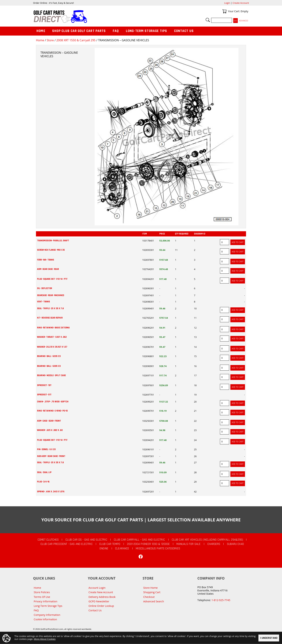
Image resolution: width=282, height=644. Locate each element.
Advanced (244, 21)
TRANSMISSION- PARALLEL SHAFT (53, 241)
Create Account (241, 3)
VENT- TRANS (43, 302)
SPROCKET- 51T (44, 395)
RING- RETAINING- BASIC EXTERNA (53, 328)
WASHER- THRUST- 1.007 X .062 (52, 337)
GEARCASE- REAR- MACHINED (51, 295)
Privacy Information (46, 601)
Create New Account (101, 592)
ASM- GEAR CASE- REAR (48, 269)
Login (227, 3)
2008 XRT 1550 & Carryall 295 (76, 40)
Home (40, 40)
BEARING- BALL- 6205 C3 (49, 356)
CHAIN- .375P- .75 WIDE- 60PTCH (53, 402)
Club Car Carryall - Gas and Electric (139, 540)
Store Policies (42, 592)
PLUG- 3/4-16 (43, 482)
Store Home (151, 588)
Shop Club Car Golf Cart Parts (79, 31)
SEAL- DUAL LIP (44, 472)
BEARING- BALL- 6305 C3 (49, 366)
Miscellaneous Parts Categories (158, 548)
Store (50, 40)
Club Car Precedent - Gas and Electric (67, 544)
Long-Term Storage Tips (146, 31)
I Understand (269, 638)
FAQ (116, 31)
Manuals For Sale (188, 544)
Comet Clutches (48, 540)
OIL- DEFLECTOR (45, 288)
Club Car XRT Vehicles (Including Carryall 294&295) (207, 540)
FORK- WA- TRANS (46, 260)
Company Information (47, 615)
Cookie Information (45, 619)
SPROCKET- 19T (44, 385)
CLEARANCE (122, 548)
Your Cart (224, 11)
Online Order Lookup (101, 606)
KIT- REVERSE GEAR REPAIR (50, 318)
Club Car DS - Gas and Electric (86, 540)
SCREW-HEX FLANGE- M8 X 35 (51, 250)
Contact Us (184, 31)
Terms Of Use (42, 597)
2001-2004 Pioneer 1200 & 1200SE (148, 544)
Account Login (97, 588)
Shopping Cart (152, 592)
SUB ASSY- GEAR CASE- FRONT (51, 456)
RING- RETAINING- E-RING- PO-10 (52, 411)
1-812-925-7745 (221, 600)
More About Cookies (45, 639)
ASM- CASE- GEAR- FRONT (49, 421)
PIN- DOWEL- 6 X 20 (46, 449)
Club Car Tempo (110, 544)
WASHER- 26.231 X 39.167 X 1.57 (52, 347)
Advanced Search (154, 601)
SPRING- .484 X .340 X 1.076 (51, 492)
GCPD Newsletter (99, 601)
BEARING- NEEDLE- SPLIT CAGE (51, 375)
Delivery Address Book (102, 597)
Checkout (149, 597)
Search (208, 20)
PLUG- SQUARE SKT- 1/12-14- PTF (52, 279)
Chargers (214, 544)
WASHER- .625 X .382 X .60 (50, 430)
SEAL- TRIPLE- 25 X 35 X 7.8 (50, 308)
